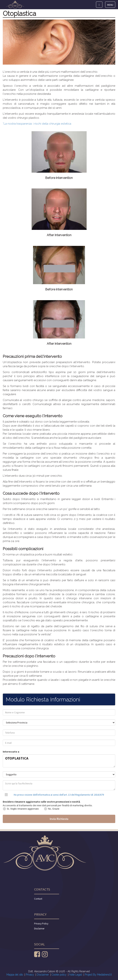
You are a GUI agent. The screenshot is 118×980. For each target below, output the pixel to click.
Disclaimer (39, 929)
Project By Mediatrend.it (98, 975)
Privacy (30, 975)
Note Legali (76, 975)
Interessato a (11, 752)
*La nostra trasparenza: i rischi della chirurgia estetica (37, 124)
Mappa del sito (15, 975)
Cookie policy (59, 975)
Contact (38, 899)
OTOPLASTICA (59, 761)
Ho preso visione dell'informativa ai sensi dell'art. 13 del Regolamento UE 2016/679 (59, 795)
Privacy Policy (41, 924)
